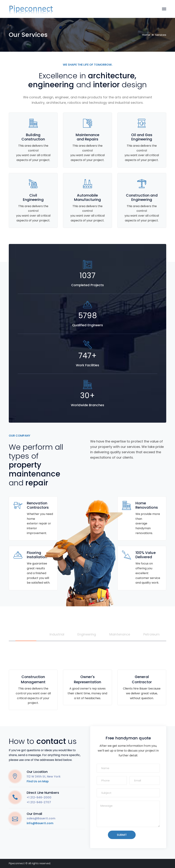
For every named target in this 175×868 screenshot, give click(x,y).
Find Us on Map (38, 781)
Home (146, 35)
